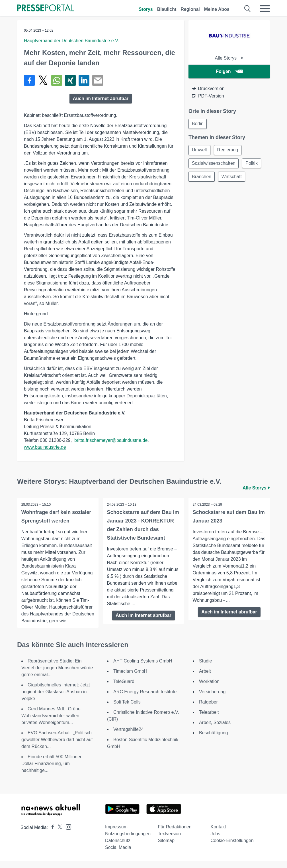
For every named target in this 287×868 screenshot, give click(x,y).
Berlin (198, 124)
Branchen (202, 178)
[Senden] (98, 80)
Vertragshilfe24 (129, 736)
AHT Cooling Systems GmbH (143, 668)
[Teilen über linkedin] (84, 80)
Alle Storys (229, 58)
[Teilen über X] (43, 80)
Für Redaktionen (175, 834)
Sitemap (166, 847)
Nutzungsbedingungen (128, 840)
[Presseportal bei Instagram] (67, 833)
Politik (253, 164)
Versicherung (212, 699)
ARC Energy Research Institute (145, 699)
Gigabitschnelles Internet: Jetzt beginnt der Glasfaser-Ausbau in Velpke (56, 699)
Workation (209, 688)
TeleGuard (124, 688)
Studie (205, 668)
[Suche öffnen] (248, 9)
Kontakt (218, 834)
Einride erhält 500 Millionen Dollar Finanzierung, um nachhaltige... (52, 770)
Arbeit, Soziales (215, 729)
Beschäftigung (213, 740)
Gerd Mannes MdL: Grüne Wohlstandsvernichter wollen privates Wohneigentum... (51, 722)
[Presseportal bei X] (58, 834)
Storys (146, 9)
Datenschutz (118, 847)
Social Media (118, 854)
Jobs (215, 840)
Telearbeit (209, 719)
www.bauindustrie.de (45, 447)
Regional (190, 9)
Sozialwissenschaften (214, 164)
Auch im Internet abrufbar (101, 98)
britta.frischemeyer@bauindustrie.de (110, 440)
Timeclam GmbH (130, 678)
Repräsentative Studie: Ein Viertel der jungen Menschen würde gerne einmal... (57, 675)
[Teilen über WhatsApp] (57, 80)
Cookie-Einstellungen (232, 847)
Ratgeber (208, 709)
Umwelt (200, 150)
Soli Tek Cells (127, 709)
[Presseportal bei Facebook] (51, 834)
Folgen (229, 71)
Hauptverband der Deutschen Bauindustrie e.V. (71, 41)
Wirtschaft (232, 178)
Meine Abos (217, 9)
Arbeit (205, 678)
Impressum (116, 834)
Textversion (169, 840)
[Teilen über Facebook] (29, 80)
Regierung (229, 150)
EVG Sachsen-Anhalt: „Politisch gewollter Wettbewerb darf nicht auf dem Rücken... (57, 746)
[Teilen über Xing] (70, 80)
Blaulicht (167, 9)
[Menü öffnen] (265, 9)
